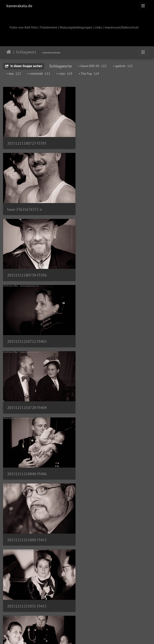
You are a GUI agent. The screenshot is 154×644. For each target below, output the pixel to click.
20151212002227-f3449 (27, 599)
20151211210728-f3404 (27, 273)
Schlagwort (26, 52)
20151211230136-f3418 (27, 403)
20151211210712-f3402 (104, 207)
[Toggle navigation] (143, 6)
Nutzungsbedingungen (76, 27)
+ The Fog (89, 74)
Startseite (9, 52)
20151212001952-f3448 (104, 533)
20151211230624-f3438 (104, 468)
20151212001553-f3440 (27, 534)
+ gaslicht (123, 66)
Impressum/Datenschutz (122, 27)
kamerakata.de (19, 6)
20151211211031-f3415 (104, 338)
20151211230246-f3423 (27, 468)
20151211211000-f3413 (27, 338)
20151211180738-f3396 (27, 207)
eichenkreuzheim (51, 53)
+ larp (14, 74)
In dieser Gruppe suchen (24, 66)
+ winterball (39, 74)
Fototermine (49, 27)
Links (98, 27)
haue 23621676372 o (102, 142)
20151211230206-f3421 (104, 403)
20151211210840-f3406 (104, 273)
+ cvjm (64, 74)
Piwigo (85, 635)
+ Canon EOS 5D (92, 66)
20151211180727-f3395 (27, 142)
